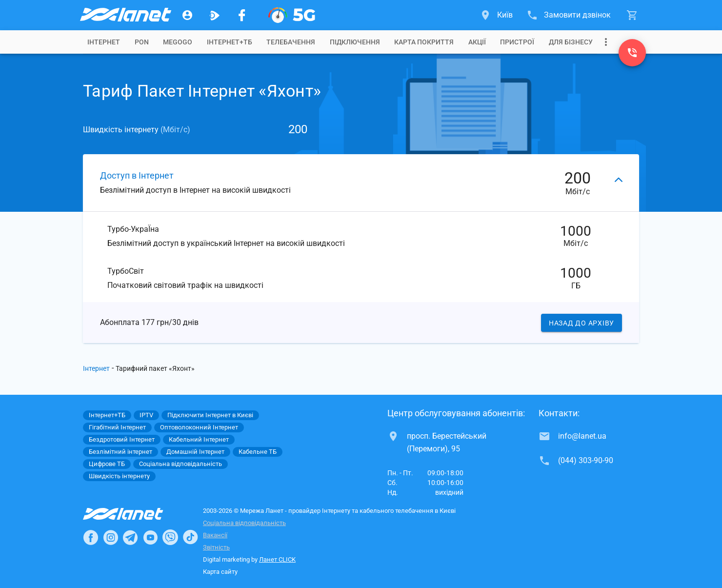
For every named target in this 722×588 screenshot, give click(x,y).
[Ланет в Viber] (170, 537)
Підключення (355, 42)
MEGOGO (178, 42)
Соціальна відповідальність (244, 523)
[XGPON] (292, 15)
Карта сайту (220, 572)
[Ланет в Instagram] (111, 537)
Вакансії (215, 535)
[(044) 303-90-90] (632, 53)
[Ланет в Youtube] (150, 537)
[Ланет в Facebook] (91, 537)
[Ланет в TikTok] (190, 537)
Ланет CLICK (277, 559)
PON (142, 42)
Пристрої (517, 42)
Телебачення (291, 42)
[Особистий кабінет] (187, 15)
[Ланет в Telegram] (130, 537)
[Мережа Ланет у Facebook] (242, 15)
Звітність (216, 547)
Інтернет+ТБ (230, 42)
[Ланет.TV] (215, 15)
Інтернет (96, 368)
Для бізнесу (571, 42)
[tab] (104, 42)
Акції (477, 42)
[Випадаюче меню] (606, 42)
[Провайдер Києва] (125, 15)
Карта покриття (424, 42)
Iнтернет (104, 42)
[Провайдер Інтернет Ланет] (134, 514)
